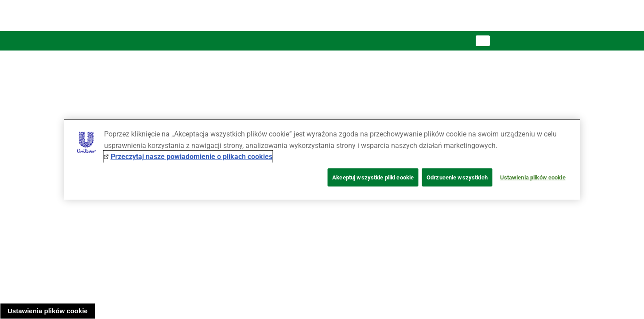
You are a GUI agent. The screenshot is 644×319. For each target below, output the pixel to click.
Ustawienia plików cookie (48, 311)
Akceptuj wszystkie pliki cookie (373, 177)
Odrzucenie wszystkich (457, 177)
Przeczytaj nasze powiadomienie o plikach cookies (192, 157)
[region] (322, 159)
